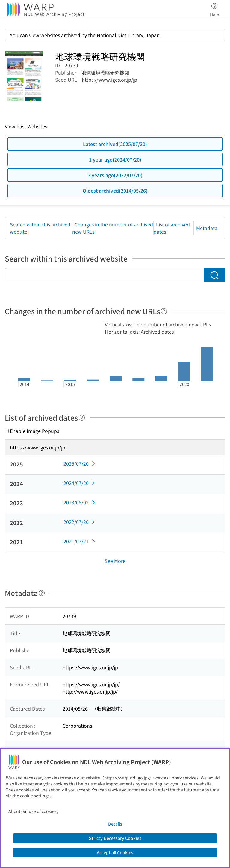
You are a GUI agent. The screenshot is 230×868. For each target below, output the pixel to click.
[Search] (214, 275)
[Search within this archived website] (104, 275)
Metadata (207, 228)
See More (115, 561)
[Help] (164, 311)
